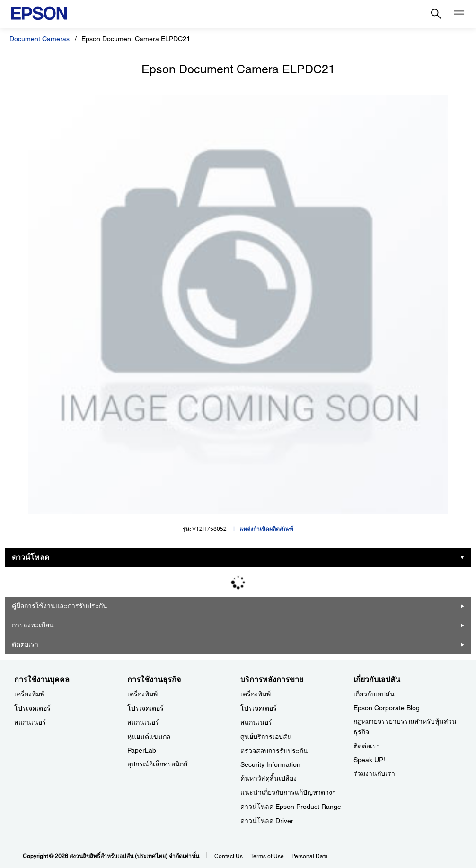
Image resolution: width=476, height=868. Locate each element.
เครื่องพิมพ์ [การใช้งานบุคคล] (29, 694)
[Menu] (459, 14)
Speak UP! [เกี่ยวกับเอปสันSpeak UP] (369, 760)
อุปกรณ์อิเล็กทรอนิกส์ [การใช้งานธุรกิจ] (158, 764)
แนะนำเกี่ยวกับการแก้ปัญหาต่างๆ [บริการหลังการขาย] (288, 792)
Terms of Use (267, 856)
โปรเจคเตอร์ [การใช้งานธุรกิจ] (145, 708)
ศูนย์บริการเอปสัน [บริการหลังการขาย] (266, 737)
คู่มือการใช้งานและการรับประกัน (60, 606)
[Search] (436, 14)
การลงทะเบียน (33, 625)
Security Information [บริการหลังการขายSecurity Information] (270, 764)
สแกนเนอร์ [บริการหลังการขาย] (256, 722)
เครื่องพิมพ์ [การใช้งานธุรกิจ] (142, 694)
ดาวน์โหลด (31, 557)
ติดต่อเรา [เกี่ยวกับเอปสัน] (367, 746)
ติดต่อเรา (25, 644)
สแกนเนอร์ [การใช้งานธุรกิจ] (143, 722)
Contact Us (229, 856)
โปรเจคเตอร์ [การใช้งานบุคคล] (32, 708)
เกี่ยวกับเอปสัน (374, 694)
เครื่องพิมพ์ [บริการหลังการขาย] (256, 694)
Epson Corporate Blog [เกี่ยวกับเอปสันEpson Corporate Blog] (387, 708)
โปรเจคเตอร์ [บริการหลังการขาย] (259, 708)
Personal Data (310, 856)
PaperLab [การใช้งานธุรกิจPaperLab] (142, 750)
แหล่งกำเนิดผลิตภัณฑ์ (266, 529)
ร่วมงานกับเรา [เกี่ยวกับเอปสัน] (374, 773)
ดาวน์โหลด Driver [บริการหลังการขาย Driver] (267, 821)
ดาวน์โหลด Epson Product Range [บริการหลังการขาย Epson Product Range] (291, 807)
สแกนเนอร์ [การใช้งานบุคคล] (30, 722)
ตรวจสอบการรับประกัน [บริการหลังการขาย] (274, 751)
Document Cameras (40, 39)
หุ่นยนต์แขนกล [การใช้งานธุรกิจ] (149, 737)
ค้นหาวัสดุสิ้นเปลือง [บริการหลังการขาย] (269, 778)
